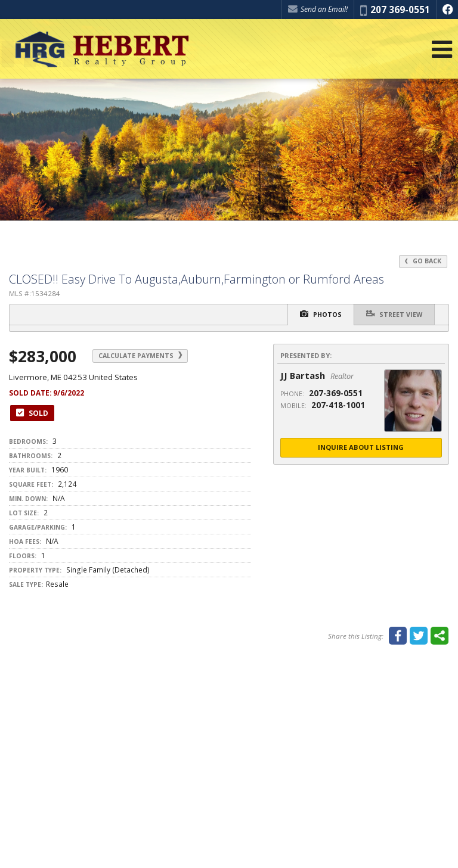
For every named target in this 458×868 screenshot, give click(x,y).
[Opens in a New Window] (447, 10)
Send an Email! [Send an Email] (318, 9)
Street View (394, 314)
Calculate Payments (140, 356)
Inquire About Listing (361, 447)
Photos (321, 314)
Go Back (423, 261)
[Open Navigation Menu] (442, 49)
